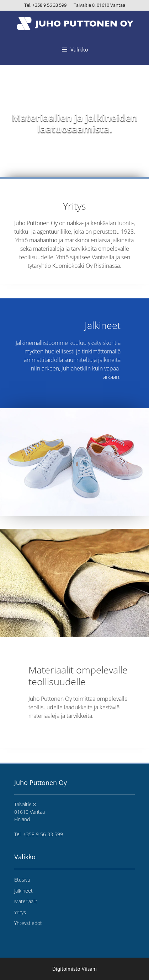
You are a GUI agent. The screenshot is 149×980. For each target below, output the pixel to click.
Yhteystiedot (28, 923)
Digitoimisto (66, 969)
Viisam (89, 969)
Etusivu (22, 880)
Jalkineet (23, 891)
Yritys (20, 912)
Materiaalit (26, 901)
